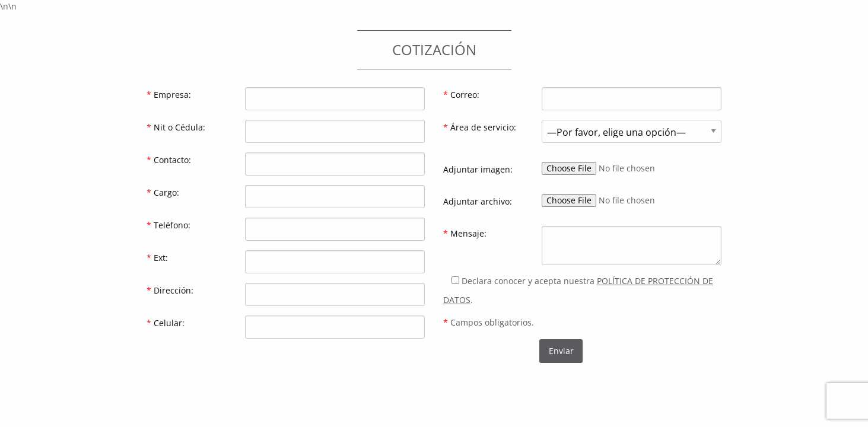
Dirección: (170, 290)
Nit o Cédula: (176, 127)
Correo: (461, 95)
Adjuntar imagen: (478, 169)
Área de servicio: (480, 127)
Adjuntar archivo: (478, 201)
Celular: (166, 323)
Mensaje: (465, 233)
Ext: (157, 258)
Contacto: (169, 160)
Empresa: (169, 95)
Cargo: (163, 192)
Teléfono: (168, 225)
